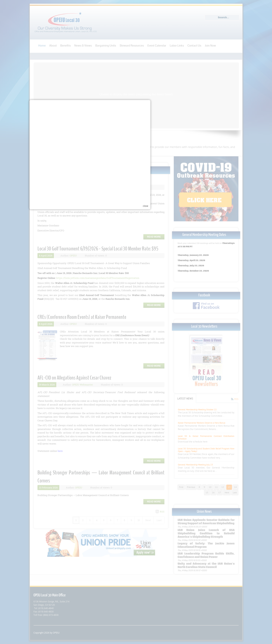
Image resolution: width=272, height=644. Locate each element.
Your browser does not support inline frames (134, 362)
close (192, 367)
